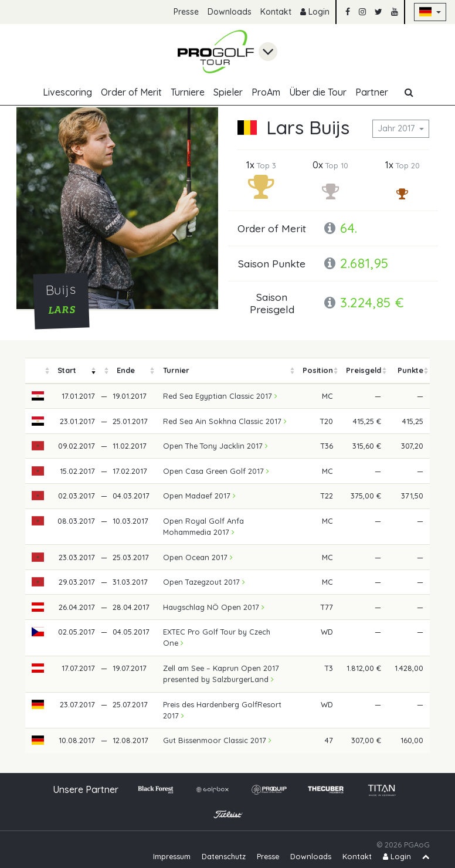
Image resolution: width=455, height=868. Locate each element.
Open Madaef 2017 (199, 496)
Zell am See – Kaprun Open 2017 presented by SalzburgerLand (221, 674)
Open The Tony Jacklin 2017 (215, 446)
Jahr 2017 (397, 128)
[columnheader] (38, 371)
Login (315, 12)
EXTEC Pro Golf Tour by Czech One (217, 637)
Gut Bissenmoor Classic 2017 (217, 740)
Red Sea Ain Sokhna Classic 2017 (225, 421)
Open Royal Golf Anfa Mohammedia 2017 (203, 526)
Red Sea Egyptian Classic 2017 (220, 396)
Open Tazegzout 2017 (204, 582)
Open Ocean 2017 (198, 557)
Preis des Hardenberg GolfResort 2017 (222, 710)
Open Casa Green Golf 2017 (216, 471)
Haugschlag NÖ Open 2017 (214, 607)
